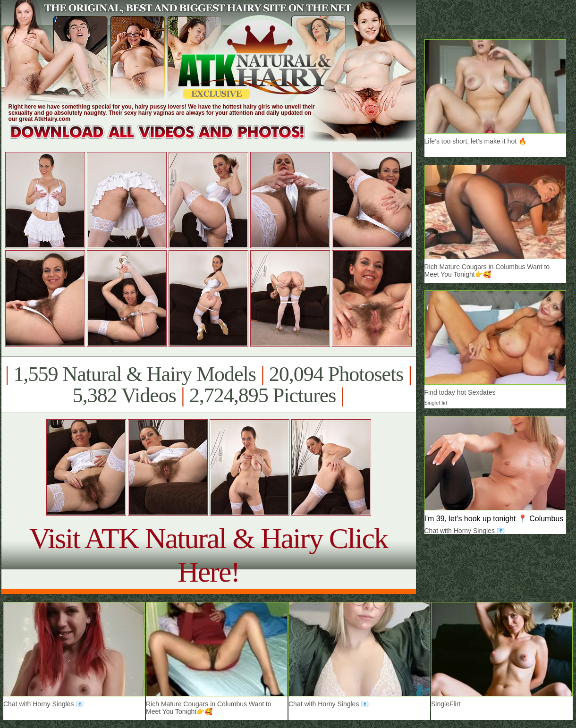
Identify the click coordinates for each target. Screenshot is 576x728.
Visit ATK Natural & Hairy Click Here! (208, 555)
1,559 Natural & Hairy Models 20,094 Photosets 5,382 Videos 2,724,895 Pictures (208, 385)
